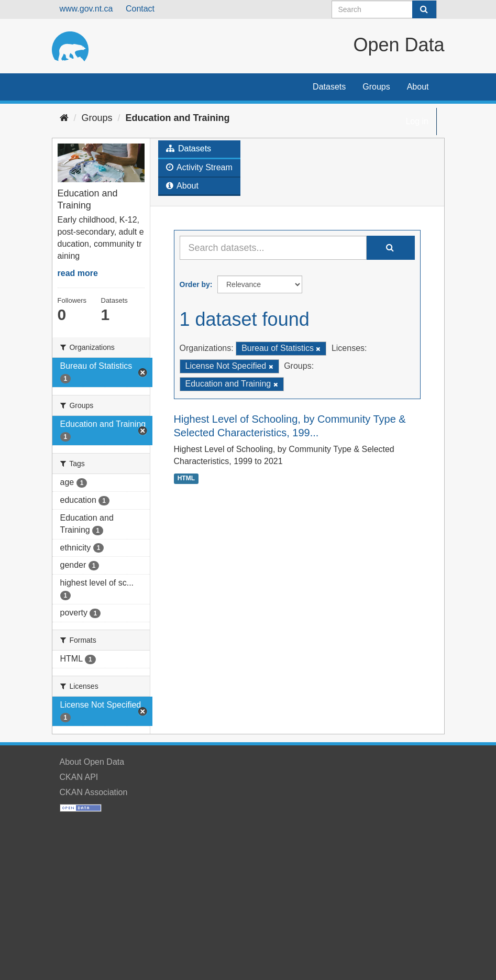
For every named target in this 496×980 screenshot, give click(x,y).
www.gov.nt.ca (86, 9)
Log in (417, 121)
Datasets (329, 87)
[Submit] (424, 9)
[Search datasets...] (273, 248)
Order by (195, 284)
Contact (140, 9)
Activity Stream (199, 167)
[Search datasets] (384, 9)
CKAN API (79, 777)
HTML (186, 478)
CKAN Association (94, 792)
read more (78, 273)
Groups (376, 87)
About (418, 87)
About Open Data (92, 762)
